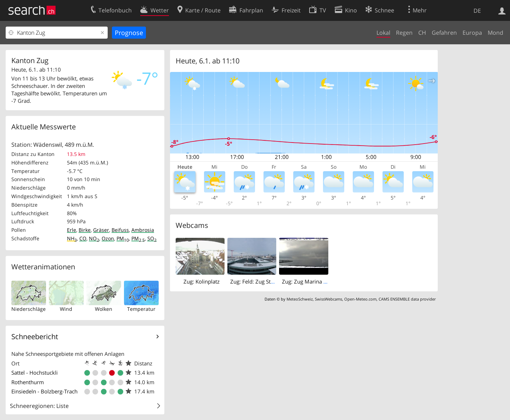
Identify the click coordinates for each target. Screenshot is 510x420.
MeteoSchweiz (300, 299)
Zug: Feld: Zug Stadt (254, 281)
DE (477, 11)
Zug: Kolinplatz (202, 281)
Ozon (108, 238)
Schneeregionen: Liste (39, 406)
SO (152, 238)
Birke (85, 230)
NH (72, 238)
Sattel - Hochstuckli (35, 373)
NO (94, 238)
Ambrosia (143, 230)
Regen (404, 33)
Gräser (101, 230)
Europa (472, 33)
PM (123, 238)
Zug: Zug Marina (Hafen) (311, 281)
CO (83, 238)
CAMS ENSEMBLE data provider (407, 299)
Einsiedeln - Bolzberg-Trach (44, 391)
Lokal (383, 33)
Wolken (104, 309)
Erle (72, 230)
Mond (495, 33)
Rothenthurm (28, 382)
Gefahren (444, 33)
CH (422, 33)
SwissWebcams (328, 299)
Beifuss (120, 230)
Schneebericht (35, 337)
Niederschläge (29, 309)
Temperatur (141, 309)
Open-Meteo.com (360, 299)
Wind (66, 309)
